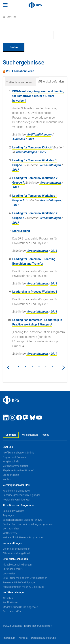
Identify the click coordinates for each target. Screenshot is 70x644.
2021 (31, 139)
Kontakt (7, 479)
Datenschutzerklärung (44, 638)
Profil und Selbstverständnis (18, 453)
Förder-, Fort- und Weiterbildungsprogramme (28, 524)
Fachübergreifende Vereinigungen (22, 495)
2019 (54, 354)
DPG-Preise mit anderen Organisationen (25, 578)
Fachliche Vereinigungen (16, 491)
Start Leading (21, 231)
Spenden (11, 435)
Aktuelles (18, 139)
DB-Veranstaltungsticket (16, 553)
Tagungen (8, 515)
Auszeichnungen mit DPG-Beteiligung (24, 587)
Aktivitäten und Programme (19, 505)
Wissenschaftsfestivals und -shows (22, 520)
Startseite (9, 17)
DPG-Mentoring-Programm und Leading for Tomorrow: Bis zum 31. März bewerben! (38, 96)
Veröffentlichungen (39, 135)
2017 (43, 152)
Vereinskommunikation (16, 466)
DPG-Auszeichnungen (15, 559)
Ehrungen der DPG (13, 569)
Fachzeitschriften (12, 611)
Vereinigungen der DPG (16, 485)
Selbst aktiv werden (14, 511)
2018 (54, 251)
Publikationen (10, 602)
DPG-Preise (9, 574)
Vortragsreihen (11, 529)
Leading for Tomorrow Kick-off (32, 147)
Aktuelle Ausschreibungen (17, 565)
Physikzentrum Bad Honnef (18, 470)
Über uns (8, 447)
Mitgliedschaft (30, 435)
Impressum (9, 638)
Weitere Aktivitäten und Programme (23, 537)
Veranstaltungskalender (16, 549)
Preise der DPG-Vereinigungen (19, 582)
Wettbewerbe (10, 533)
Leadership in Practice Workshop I (35, 292)
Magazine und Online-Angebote (20, 607)
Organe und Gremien (14, 457)
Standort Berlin (11, 475)
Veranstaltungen (26, 152)
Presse (45, 435)
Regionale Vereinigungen (17, 500)
